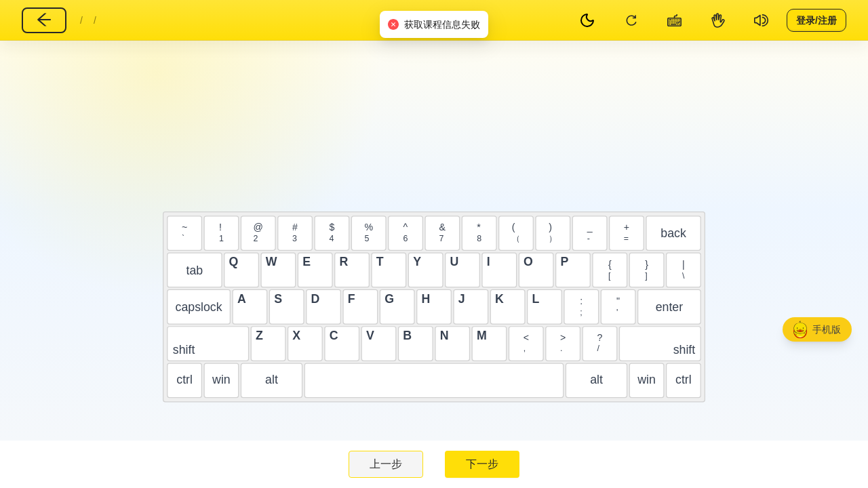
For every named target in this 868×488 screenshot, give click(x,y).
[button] (817, 329)
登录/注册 (816, 20)
